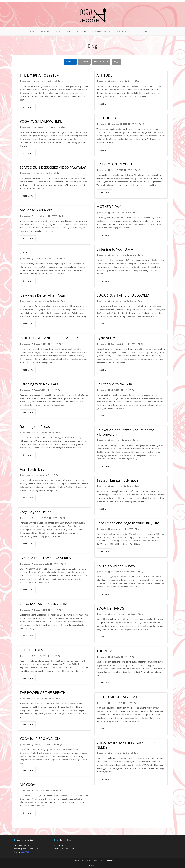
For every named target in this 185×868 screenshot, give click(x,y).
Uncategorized (101, 62)
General (84, 62)
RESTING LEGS (108, 118)
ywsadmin (26, 81)
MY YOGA (27, 784)
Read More (28, 107)
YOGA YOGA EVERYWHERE (41, 121)
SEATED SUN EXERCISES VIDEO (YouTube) (53, 167)
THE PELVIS (106, 651)
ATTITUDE (105, 75)
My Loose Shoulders (36, 210)
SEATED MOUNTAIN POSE (117, 697)
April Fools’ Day (32, 469)
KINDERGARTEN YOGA (115, 164)
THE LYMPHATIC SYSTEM (40, 75)
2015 (24, 253)
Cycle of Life (106, 338)
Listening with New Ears (39, 384)
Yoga (116, 62)
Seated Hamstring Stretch (117, 480)
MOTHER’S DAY (109, 207)
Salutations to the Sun (114, 384)
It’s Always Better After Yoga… (44, 295)
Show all (70, 62)
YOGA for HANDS (110, 608)
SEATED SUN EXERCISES (116, 566)
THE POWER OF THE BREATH (43, 692)
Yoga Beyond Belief (35, 512)
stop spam (93, 865)
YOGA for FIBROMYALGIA (40, 739)
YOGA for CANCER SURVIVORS (44, 604)
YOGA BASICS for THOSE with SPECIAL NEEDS (127, 745)
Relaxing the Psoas (35, 427)
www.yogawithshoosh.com (26, 849)
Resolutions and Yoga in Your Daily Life (128, 523)
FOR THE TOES (31, 650)
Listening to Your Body (115, 249)
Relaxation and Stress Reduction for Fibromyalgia (125, 432)
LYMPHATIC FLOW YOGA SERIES (45, 558)
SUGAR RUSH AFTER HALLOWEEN (123, 295)
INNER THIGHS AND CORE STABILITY (49, 338)
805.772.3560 (27, 852)
